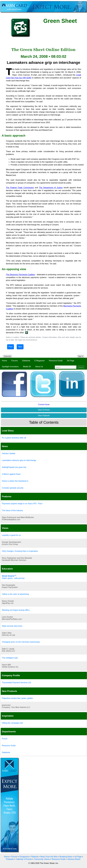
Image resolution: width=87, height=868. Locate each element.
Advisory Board (74, 859)
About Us (39, 367)
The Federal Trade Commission (20, 188)
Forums (14, 361)
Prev (10, 347)
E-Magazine (40, 361)
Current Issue (44, 404)
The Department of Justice (51, 188)
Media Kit (27, 367)
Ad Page (71, 361)
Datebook (26, 361)
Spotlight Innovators (10, 367)
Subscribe (7, 356)
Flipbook (35, 857)
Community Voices (42, 859)
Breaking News (66, 857)
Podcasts (10, 859)
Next (20, 347)
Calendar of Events (24, 859)
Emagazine (24, 857)
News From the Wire (49, 857)
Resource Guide (56, 361)
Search (81, 367)
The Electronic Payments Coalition (21, 275)
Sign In (81, 356)
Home (4, 361)
